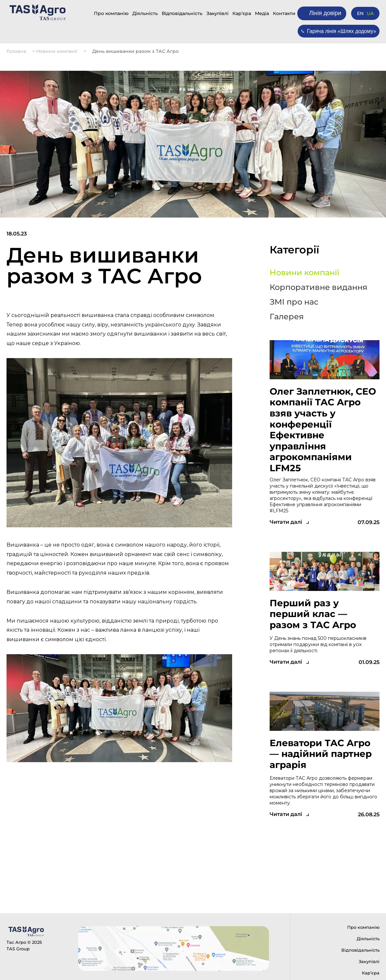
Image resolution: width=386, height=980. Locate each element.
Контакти (284, 13)
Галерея (287, 317)
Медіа (262, 13)
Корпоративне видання (319, 287)
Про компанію (111, 13)
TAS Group (18, 949)
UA (370, 13)
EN (360, 13)
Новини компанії (57, 51)
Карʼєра (242, 13)
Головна (16, 51)
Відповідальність (182, 13)
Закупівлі (217, 13)
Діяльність (145, 13)
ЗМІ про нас (294, 302)
